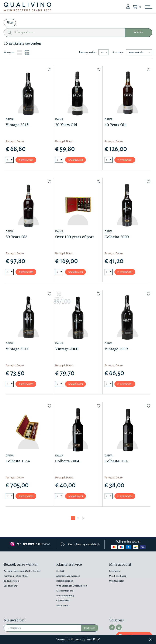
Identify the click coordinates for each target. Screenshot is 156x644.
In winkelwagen (26, 160)
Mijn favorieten (117, 581)
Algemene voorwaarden (68, 576)
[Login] (128, 7)
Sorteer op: (118, 52)
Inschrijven (90, 628)
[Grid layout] (27, 52)
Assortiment (62, 606)
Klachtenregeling (65, 591)
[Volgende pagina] (83, 518)
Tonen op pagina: (87, 52)
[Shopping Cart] (136, 7)
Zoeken (139, 33)
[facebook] (112, 627)
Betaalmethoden (65, 581)
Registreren (115, 571)
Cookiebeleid (63, 601)
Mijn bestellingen (118, 576)
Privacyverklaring (65, 596)
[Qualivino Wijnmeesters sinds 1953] (28, 7)
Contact (60, 571)
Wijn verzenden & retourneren (72, 586)
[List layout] (20, 52)
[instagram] (119, 627)
